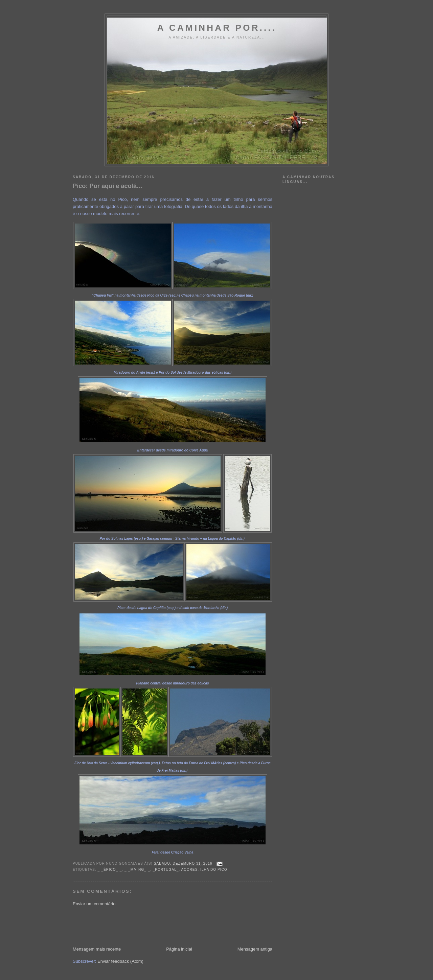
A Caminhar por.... (217, 28)
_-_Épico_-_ (110, 870)
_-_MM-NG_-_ (137, 870)
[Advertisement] (196, 926)
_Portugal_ (166, 870)
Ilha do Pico (214, 870)
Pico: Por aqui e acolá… (108, 186)
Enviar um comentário (94, 904)
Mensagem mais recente (97, 949)
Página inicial (179, 949)
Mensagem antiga (255, 949)
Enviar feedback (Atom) (120, 961)
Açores (190, 870)
